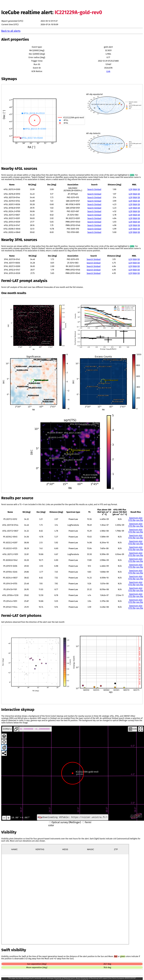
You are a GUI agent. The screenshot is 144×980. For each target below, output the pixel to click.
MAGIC (91, 849)
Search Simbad (94, 189)
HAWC (14, 849)
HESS (65, 849)
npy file (140, 520)
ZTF (116, 849)
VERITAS (40, 849)
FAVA (135, 189)
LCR (130, 189)
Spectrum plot (136, 518)
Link (108, 71)
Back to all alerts (11, 31)
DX (139, 189)
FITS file (132, 520)
